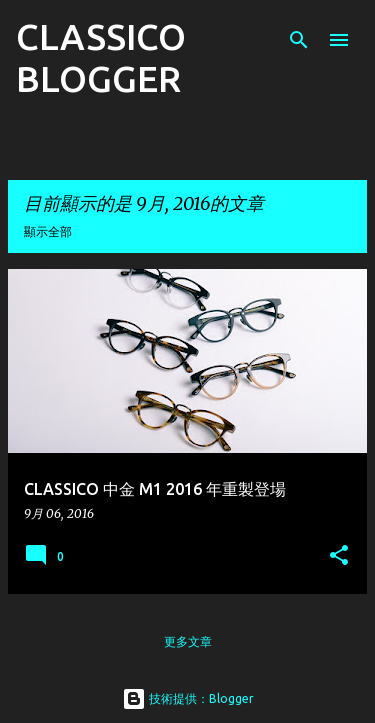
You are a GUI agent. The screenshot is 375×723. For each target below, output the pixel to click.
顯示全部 (48, 231)
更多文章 (188, 641)
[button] (339, 556)
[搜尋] (299, 40)
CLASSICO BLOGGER (101, 57)
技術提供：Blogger (188, 698)
